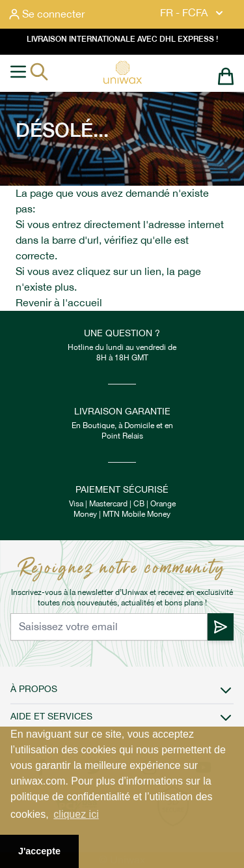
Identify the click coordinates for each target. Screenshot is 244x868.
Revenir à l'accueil (59, 303)
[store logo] (122, 72)
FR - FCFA (193, 13)
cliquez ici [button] (76, 814)
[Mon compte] (47, 14)
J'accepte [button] (39, 851)
